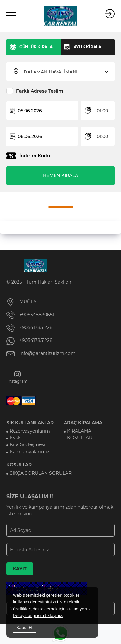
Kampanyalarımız (30, 452)
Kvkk (15, 438)
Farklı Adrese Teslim (40, 91)
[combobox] (65, 72)
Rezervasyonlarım (30, 431)
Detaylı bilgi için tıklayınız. (38, 615)
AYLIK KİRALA (87, 47)
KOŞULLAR (19, 465)
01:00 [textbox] (102, 111)
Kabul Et (25, 627)
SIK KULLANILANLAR (30, 423)
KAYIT (20, 569)
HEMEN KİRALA (60, 175)
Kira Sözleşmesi (27, 444)
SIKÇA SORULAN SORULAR (41, 473)
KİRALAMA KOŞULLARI (80, 434)
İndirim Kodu (35, 156)
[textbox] (65, 72)
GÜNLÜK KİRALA (36, 47)
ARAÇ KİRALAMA (83, 423)
